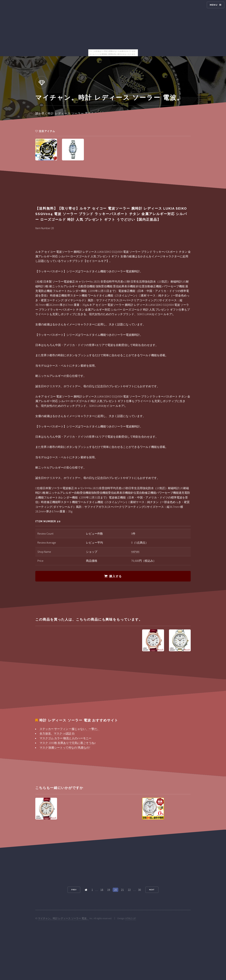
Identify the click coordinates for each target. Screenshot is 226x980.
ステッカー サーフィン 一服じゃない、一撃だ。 (70, 729)
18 (102, 890)
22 (129, 890)
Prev (74, 890)
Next (152, 890)
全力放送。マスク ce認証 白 (57, 733)
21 (122, 890)
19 (109, 890)
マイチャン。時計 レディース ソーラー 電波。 (63, 918)
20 (115, 890)
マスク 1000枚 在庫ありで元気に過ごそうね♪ (68, 743)
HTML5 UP (131, 918)
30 (139, 890)
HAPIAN (135, 552)
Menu (214, 5)
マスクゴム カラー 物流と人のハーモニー (66, 738)
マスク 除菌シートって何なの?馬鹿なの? (65, 748)
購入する (115, 576)
